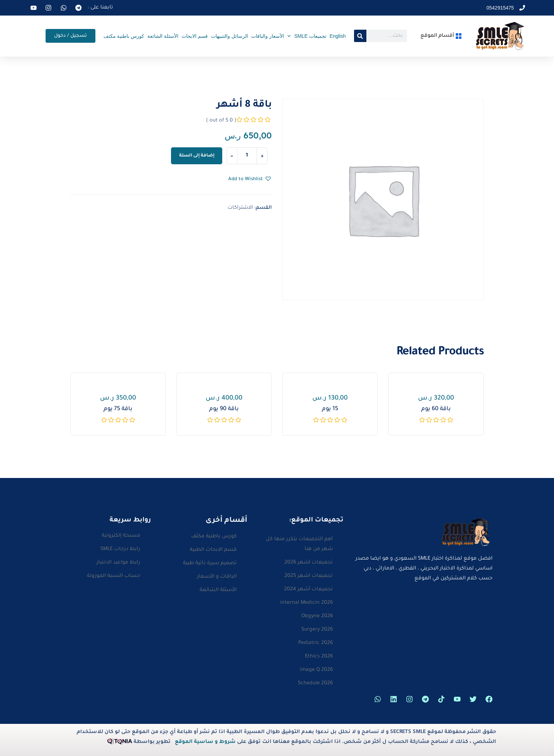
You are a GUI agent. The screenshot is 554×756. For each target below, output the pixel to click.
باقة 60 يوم (436, 409)
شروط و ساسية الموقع (205, 742)
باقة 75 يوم (118, 409)
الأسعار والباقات (268, 36)
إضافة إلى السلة (197, 156)
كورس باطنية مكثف (124, 36)
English (338, 36)
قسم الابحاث (195, 36)
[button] (250, 179)
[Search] (360, 36)
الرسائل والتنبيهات (229, 36)
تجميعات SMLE (307, 36)
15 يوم (330, 409)
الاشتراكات (240, 208)
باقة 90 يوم (224, 409)
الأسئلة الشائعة (163, 36)
